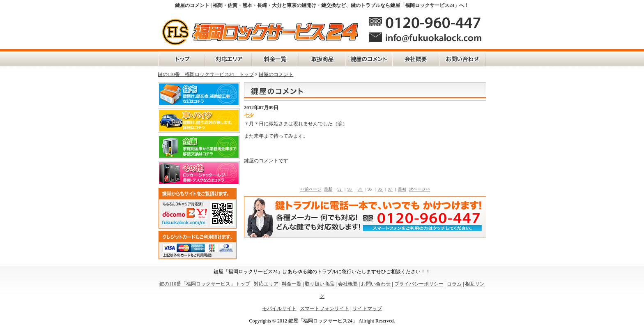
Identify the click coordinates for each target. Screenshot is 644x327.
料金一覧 (275, 59)
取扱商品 (322, 59)
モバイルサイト (279, 309)
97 (390, 189)
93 (350, 189)
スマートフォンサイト (324, 309)
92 (340, 189)
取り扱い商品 (320, 284)
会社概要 (416, 59)
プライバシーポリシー (419, 284)
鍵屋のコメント (369, 59)
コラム (454, 284)
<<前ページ (311, 189)
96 (381, 189)
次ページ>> (420, 189)
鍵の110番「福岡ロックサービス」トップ (181, 59)
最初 (402, 189)
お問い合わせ (463, 59)
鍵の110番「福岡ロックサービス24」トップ (206, 74)
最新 (328, 189)
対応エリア (228, 59)
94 (360, 189)
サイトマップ (367, 309)
